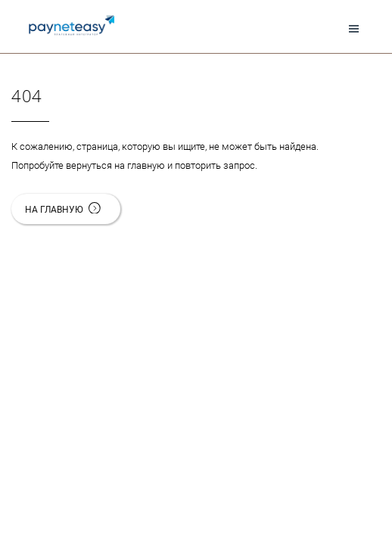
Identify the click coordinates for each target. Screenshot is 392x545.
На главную (73, 209)
